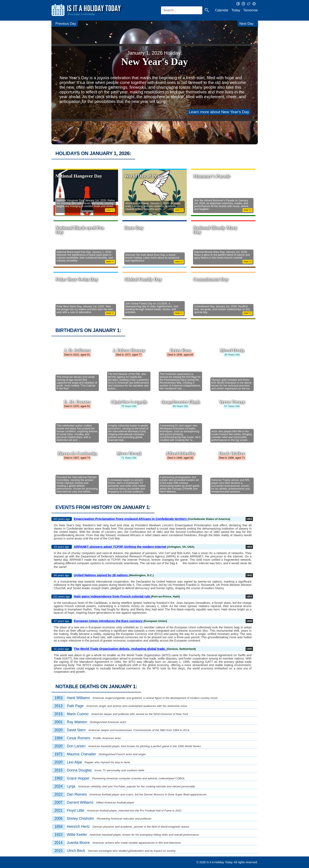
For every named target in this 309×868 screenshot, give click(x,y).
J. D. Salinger (77, 350)
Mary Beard (129, 453)
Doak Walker (232, 453)
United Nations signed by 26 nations (101, 575)
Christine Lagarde (129, 402)
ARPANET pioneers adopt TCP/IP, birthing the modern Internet (121, 547)
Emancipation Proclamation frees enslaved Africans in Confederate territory (131, 519)
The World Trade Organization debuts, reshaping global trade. (120, 649)
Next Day (246, 24)
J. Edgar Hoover (129, 350)
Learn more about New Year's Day (219, 112)
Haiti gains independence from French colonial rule (112, 596)
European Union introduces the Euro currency (109, 621)
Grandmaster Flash (180, 402)
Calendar (222, 10)
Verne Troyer (232, 402)
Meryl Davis (232, 350)
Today (236, 10)
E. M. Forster (77, 402)
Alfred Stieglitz (180, 453)
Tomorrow (250, 10)
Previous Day (67, 24)
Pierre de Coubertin (77, 453)
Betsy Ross (180, 350)
